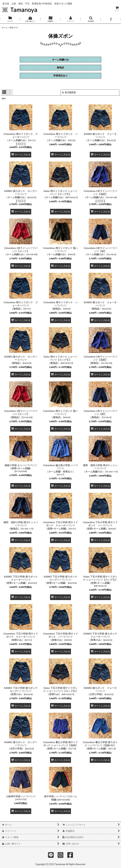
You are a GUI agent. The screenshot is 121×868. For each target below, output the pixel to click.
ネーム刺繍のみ (60, 60)
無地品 (60, 68)
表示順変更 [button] (69, 92)
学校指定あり (60, 76)
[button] (91, 19)
